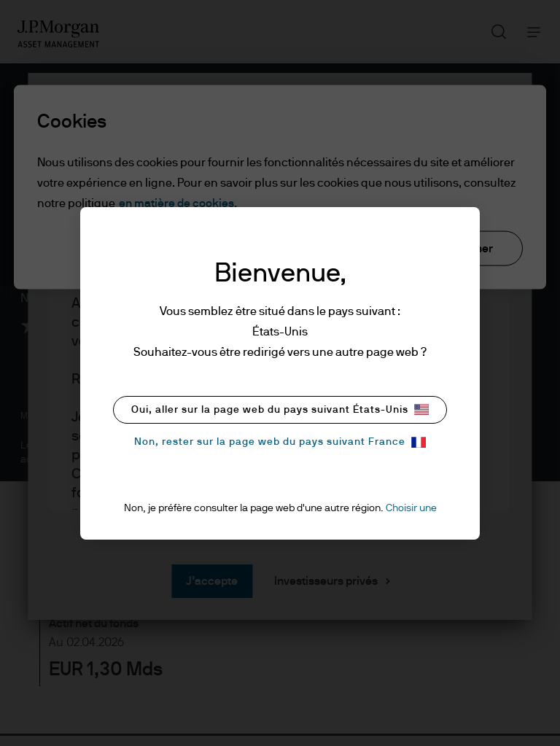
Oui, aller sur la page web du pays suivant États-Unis (280, 409)
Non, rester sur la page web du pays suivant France (280, 442)
